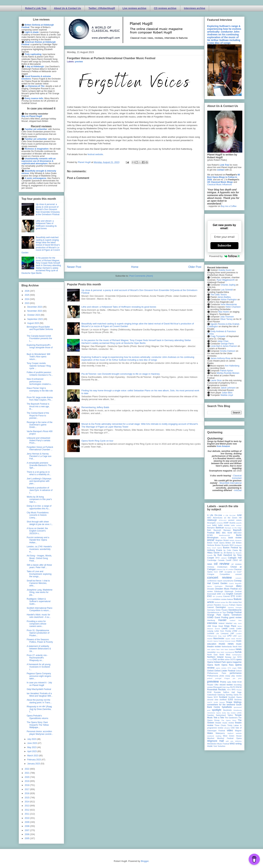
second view (213, 700)
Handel (222, 620)
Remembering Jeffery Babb (95, 407)
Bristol (226, 540)
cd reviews (237, 564)
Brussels (225, 545)
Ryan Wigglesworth (226, 280)
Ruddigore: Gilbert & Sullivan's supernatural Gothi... (38, 601)
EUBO (239, 596)
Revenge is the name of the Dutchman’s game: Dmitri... (40, 425)
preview (79, 62)
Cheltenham (222, 567)
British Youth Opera (216, 543)
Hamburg (211, 620)
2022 (27, 769)
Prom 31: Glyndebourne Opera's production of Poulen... (38, 633)
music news (226, 644)
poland (210, 678)
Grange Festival (234, 612)
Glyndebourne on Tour (217, 612)
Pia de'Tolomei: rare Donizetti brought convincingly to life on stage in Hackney (121, 374)
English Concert (234, 594)
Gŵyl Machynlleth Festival (39, 689)
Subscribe (224, 246)
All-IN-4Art (223, 520)
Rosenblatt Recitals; (217, 690)
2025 (27, 295)
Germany (211, 610)
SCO (216, 697)
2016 (27, 793)
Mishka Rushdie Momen (228, 373)
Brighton (219, 540)
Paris (224, 673)
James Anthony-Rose (220, 358)
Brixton (218, 545)
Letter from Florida (223, 631)
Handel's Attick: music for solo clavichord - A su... (39, 616)
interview (212, 623)
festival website (95, 154)
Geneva (231, 607)
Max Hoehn (224, 312)
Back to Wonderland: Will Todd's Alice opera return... (38, 357)
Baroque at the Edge (233, 528)
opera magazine (234, 662)
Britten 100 (230, 543)
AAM (239, 515)
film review (233, 602)
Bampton (211, 528)
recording (238, 685)
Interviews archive (195, 8)
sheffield (223, 700)
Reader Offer (213, 685)
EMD (219, 594)
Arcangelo (212, 523)
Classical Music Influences (220, 185)
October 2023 (34, 315)
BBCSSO (238, 533)
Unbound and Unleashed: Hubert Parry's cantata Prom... (39, 441)
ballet (214, 525)
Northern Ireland (215, 657)
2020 (27, 777)
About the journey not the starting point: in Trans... (39, 701)
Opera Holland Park (217, 662)
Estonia (227, 596)
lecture (218, 629)
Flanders (217, 605)
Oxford (210, 671)
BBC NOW (227, 533)
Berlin (239, 535)
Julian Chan (223, 341)
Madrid (210, 639)
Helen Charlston (233, 307)
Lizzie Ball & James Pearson (224, 346)
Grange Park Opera (218, 615)
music (233, 641)
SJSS (230, 700)
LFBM (235, 631)
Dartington (218, 586)
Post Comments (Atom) (141, 276)
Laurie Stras (216, 380)
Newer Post (74, 267)
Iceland (232, 620)
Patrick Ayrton (227, 371)
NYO (239, 657)
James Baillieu (224, 297)
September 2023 (35, 319)
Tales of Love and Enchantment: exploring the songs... (39, 574)
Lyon (240, 636)
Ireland (222, 623)
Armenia (220, 523)
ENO (210, 596)
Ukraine (227, 728)
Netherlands (227, 647)
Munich (239, 639)
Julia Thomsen (227, 317)
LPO (229, 636)
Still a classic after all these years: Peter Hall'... (39, 566)
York (215, 746)
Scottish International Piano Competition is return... (39, 609)
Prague (227, 678)
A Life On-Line (215, 515)
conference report (215, 581)
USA (233, 728)
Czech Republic (235, 583)
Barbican (220, 528)
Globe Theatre (222, 610)
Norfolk (238, 652)
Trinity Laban (233, 725)
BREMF (211, 540)
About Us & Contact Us (67, 8)
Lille (218, 633)
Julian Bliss (227, 393)
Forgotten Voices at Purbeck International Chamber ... (40, 448)
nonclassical (230, 652)
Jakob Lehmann (228, 388)
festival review (220, 602)
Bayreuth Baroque (222, 530)
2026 (27, 291)
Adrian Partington (229, 300)
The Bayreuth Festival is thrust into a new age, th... (38, 406)
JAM (209, 626)
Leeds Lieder (235, 629)
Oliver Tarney (226, 319)
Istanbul (229, 623)
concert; (238, 578)
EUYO (210, 599)
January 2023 (34, 764)
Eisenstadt (212, 594)
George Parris (227, 344)
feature (230, 599)
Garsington (221, 607)
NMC (223, 652)
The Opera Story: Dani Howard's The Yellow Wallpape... (38, 725)
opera (239, 659)
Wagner (238, 731)
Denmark (229, 586)
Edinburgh (219, 591)
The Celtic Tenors (219, 295)
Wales (210, 733)
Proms (223, 682)
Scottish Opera (235, 697)
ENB (224, 594)
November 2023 (35, 311)
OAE (215, 659)
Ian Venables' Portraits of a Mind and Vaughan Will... (40, 695)
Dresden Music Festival (226, 589)
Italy (235, 623)
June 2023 (32, 743)
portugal (218, 678)
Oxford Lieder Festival (225, 671)
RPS (234, 690)
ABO (209, 518)
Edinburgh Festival (233, 591)
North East (212, 655)
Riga (228, 687)
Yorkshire (221, 746)
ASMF (226, 523)
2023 (27, 303)
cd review (222, 564)
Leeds (225, 629)
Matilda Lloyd (227, 395)
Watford (230, 733)
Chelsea (211, 567)
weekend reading (214, 736)
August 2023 (33, 323)
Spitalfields (227, 707)
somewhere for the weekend (221, 705)
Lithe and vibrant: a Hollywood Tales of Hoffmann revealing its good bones (119, 307)
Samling (229, 695)
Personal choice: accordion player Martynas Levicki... (40, 733)
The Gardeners (231, 718)
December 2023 (35, 307)
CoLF (239, 572)
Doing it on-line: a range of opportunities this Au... (39, 507)
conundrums (228, 581)
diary (239, 586)
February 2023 (34, 760)
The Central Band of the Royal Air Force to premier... (38, 416)
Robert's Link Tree (36, 8)
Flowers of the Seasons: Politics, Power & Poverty (40, 641)
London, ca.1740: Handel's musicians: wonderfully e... (39, 549)
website (239, 733)
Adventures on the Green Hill (227, 518)
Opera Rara (228, 665)
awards (239, 523)
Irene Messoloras (229, 304)
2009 (27, 822)
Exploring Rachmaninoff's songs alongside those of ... (40, 348)
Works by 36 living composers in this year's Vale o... (39, 499)
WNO (232, 744)
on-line (221, 659)
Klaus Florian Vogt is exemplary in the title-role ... (40, 391)
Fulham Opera (235, 605)
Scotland (223, 697)
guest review (235, 617)
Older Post (195, 267)
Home (135, 267)
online (227, 659)
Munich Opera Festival (216, 641)
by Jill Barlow (226, 553)
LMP (232, 633)
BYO (218, 558)
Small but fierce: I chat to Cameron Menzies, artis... (38, 583)
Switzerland (221, 715)
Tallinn (230, 715)
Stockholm (227, 710)
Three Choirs (220, 725)
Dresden (211, 589)
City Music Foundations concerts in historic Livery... (38, 515)
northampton (237, 655)
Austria (233, 523)
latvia (240, 626)
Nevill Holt (237, 647)
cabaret (224, 558)
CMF (221, 572)
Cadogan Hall (235, 558)
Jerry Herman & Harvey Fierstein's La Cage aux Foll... (39, 456)
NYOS (210, 660)
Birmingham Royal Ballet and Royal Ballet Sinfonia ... (40, 329)
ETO (233, 596)
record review (226, 685)
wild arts (229, 741)
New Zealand (230, 649)
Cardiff (228, 560)
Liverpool (225, 633)
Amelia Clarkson (228, 351)
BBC (218, 533)
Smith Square (219, 702)
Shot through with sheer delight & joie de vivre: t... (40, 523)
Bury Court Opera (215, 548)
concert (238, 574)
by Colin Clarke (231, 550)
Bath (209, 530)
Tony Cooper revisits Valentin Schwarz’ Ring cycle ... (39, 366)
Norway (228, 657)
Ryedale (217, 692)
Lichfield (211, 633)
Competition (225, 574)
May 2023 (32, 747)
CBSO (235, 560)
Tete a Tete (219, 718)
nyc (235, 657)
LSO (235, 636)
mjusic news (230, 639)
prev (240, 678)
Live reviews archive (134, 8)
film (227, 602)
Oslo (240, 668)
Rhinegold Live (219, 687)
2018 (27, 785)
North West (225, 655)
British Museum (235, 540)
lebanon (210, 629)
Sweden (211, 715)
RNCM (239, 687)
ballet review (224, 525)
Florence (225, 605)
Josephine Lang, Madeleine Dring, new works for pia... (40, 592)
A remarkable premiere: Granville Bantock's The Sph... (39, 465)
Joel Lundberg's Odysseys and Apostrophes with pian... (39, 481)
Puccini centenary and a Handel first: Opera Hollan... (38, 540)
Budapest (238, 545)
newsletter (212, 652)
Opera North (214, 665)
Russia (239, 690)
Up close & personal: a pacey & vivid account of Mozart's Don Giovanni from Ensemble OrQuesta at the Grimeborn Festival (48, 209)
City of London (228, 569)
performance (236, 673)
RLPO (233, 687)
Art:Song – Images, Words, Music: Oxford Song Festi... (39, 558)
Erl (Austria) (218, 596)
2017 (27, 789)
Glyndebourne (235, 610)
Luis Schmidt (227, 290)
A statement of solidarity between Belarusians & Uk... (39, 649)
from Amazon (223, 446)
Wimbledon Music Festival (218, 744)
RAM (234, 682)
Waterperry (220, 733)
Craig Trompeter (218, 336)
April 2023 (32, 751)
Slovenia (238, 700)
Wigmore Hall (216, 741)
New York (220, 649)
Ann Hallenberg (232, 366)
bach (209, 525)
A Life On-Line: (230, 515)
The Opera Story (229, 720)
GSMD (210, 617)
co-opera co (230, 572)
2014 (27, 802)
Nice (218, 652)
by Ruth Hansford (223, 555)
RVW (209, 692)
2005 (27, 838)
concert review (220, 577)
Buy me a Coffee (229, 206)
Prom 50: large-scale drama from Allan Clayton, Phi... (40, 399)
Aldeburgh (212, 520)
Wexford (211, 738)
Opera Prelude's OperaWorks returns (37, 717)
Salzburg (221, 695)
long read (222, 636)
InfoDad (238, 490)
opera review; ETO (223, 668)
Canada (221, 560)
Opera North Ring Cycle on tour (97, 441)
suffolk (239, 713)
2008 (27, 826)
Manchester (219, 638)
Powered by (224, 256)
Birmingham (213, 538)
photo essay (225, 676)
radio (229, 682)
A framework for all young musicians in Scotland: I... (38, 667)
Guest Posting (221, 617)
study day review (229, 713)
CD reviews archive (165, 8)
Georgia (238, 607)
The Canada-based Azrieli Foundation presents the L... (39, 338)
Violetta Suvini (225, 270)
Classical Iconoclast (237, 477)
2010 (27, 818)
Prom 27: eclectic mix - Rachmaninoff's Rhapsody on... (37, 658)
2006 (27, 834)
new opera (211, 649)
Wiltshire (238, 741)
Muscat (228, 641)
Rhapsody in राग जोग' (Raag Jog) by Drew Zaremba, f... (39, 709)
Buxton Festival (230, 548)
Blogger (145, 861)
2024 (27, 299)
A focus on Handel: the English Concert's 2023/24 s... (37, 531)
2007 (27, 830)
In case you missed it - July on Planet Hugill (39, 684)
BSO (232, 545)
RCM (239, 682)
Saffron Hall (229, 692)
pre (234, 678)
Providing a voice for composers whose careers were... (36, 624)
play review (237, 676)
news (239, 649)
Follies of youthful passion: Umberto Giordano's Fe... (40, 374)
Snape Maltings (234, 702)
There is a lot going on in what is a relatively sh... (39, 473)
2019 (27, 781)
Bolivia (223, 538)
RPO (229, 690)
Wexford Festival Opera (229, 738)
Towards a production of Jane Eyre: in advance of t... (40, 490)
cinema (219, 569)
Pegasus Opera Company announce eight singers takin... (39, 676)
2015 (27, 798)
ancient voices (235, 520)
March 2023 (33, 756)
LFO (240, 631)
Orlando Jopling (228, 285)
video (230, 730)
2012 (27, 810)
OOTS (233, 659)
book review (235, 538)
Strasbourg (238, 710)
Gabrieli (211, 607)
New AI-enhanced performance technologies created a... (39, 382)
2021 (27, 773)
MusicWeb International (230, 483)
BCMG (210, 535)
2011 (27, 814)
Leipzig (210, 631)
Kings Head (218, 626)
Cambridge (212, 560)
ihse (240, 620)
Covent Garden (220, 583)
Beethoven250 (225, 535)
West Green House (232, 736)
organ (234, 668)
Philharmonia (213, 676)
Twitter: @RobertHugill (102, 8)
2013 (27, 806)
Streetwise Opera (214, 713)
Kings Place (230, 626)
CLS (216, 572)
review (210, 687)
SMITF (210, 702)
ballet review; (236, 525)
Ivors (240, 623)
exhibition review (220, 599)
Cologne (211, 574)
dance (210, 586)
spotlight (217, 710)
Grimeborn (237, 615)
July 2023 (32, 739)
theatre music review (225, 723)
